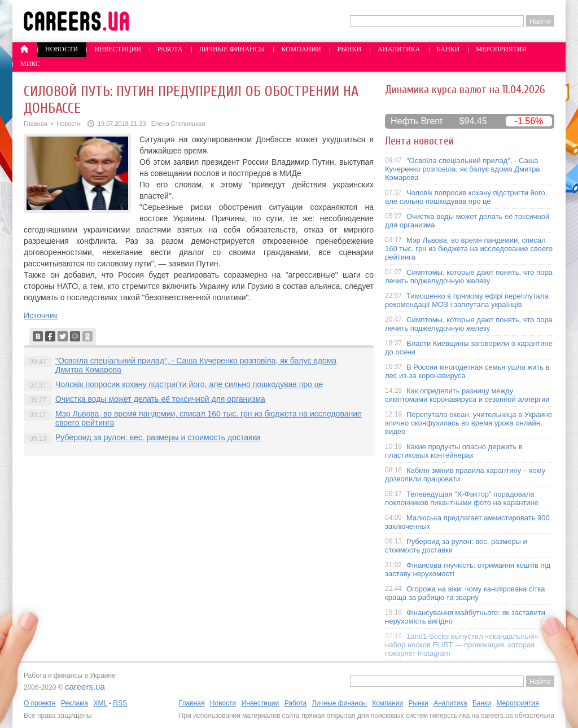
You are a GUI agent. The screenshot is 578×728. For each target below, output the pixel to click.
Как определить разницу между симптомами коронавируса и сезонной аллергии (467, 395)
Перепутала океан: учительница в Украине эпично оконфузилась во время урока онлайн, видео (468, 423)
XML (100, 703)
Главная (36, 124)
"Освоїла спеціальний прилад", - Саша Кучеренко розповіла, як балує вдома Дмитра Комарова (463, 169)
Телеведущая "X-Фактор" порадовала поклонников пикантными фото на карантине (462, 498)
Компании (301, 49)
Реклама (75, 703)
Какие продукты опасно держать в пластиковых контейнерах (454, 451)
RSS (120, 703)
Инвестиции (118, 49)
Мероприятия (501, 49)
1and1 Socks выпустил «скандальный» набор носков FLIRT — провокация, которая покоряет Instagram (462, 645)
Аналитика (399, 49)
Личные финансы (232, 49)
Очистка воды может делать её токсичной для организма (160, 399)
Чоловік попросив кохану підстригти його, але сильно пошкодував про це (189, 384)
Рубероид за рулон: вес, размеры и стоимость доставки (158, 437)
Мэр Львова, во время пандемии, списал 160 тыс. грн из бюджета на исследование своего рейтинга (469, 249)
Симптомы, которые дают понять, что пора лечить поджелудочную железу (469, 277)
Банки (448, 49)
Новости (62, 49)
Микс (30, 64)
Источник (41, 315)
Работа (170, 49)
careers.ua (85, 687)
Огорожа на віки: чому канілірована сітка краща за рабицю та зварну (465, 593)
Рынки (349, 49)
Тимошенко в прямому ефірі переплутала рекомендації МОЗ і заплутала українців (467, 300)
